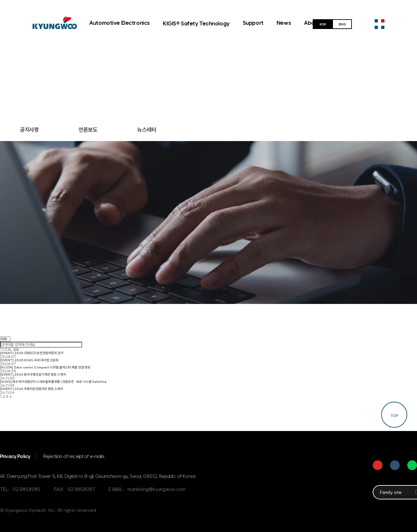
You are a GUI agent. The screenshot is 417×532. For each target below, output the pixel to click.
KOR (323, 24)
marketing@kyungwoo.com (156, 489)
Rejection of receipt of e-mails (74, 456)
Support (253, 23)
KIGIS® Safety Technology (196, 23)
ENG (342, 24)
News (284, 23)
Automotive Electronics (120, 23)
